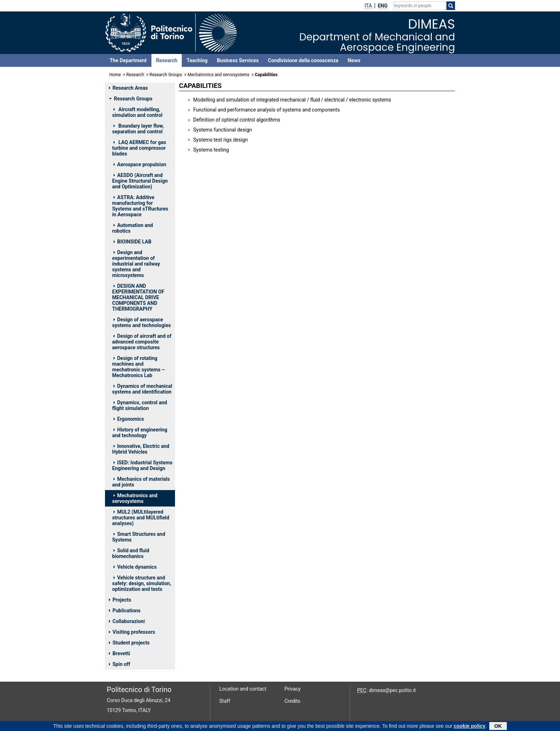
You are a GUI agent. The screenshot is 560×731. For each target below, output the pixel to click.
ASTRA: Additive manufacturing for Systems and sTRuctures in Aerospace (140, 206)
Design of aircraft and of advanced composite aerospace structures (142, 342)
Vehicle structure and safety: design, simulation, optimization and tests (142, 583)
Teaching (197, 60)
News (354, 60)
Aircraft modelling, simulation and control (137, 112)
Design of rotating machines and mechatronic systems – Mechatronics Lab (139, 367)
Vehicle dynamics (135, 567)
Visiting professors (132, 632)
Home (115, 75)
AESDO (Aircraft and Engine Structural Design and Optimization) (140, 181)
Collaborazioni (127, 621)
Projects (120, 600)
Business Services (238, 60)
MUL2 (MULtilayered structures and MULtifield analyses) (141, 518)
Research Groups (166, 75)
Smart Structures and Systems (139, 537)
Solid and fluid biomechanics (131, 553)
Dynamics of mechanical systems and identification (142, 389)
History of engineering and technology (140, 433)
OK (498, 726)
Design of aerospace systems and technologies (141, 322)
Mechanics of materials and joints (141, 482)
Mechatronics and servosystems (218, 75)
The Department (128, 60)
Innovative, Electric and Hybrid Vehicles (141, 449)
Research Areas (128, 88)
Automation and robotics (132, 228)
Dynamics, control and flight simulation (140, 405)
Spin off (119, 664)
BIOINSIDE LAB (132, 242)
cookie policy (469, 726)
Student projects (129, 643)
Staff (225, 701)
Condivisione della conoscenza (303, 60)
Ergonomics (129, 419)
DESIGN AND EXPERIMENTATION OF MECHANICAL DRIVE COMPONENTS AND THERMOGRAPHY (138, 297)
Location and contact (243, 689)
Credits (292, 701)
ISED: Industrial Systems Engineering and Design (142, 465)
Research (167, 60)
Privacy (293, 689)
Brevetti (119, 653)
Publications (125, 611)
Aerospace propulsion (140, 164)
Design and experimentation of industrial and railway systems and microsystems (136, 264)
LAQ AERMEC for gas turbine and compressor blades (139, 148)
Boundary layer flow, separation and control (138, 129)
